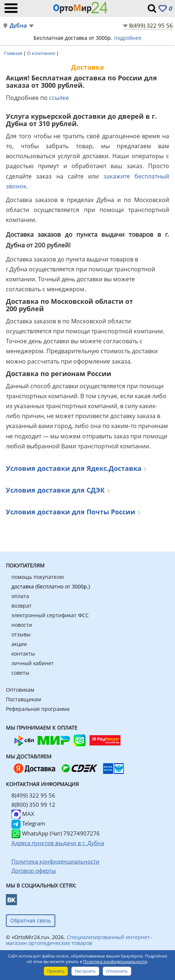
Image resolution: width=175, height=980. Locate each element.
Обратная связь (31, 920)
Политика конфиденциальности (115, 961)
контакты (23, 654)
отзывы (21, 634)
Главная (14, 53)
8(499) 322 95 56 (151, 25)
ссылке (59, 98)
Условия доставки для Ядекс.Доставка (74, 469)
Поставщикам (23, 699)
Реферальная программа (38, 709)
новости (22, 625)
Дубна (18, 26)
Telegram (28, 823)
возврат (22, 606)
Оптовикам (20, 690)
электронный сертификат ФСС (50, 615)
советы (20, 673)
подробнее (128, 38)
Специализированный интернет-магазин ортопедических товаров (79, 940)
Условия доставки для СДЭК (55, 491)
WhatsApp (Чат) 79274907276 (56, 833)
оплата (20, 596)
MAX (23, 814)
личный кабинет (33, 663)
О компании (42, 53)
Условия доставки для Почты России (71, 512)
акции (19, 644)
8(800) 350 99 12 (33, 804)
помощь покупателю (38, 577)
